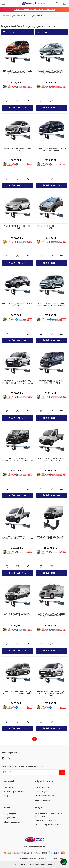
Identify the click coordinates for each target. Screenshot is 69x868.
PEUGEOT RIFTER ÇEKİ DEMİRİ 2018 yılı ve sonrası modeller (18, 72)
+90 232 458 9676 (45, 820)
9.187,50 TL (51, 392)
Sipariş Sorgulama (42, 787)
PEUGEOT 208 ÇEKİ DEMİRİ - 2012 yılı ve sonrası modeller (51, 149)
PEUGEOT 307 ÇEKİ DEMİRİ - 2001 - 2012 (18, 227)
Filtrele (9, 32)
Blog (6, 796)
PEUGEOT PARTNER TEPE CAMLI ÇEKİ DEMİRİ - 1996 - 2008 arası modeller (18, 692)
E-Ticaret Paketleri (33, 864)
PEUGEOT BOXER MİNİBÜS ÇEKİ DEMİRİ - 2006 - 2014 (51, 382)
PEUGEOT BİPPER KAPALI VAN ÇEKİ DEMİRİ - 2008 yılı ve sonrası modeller (18, 382)
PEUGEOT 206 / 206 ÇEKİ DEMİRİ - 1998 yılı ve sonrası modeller (51, 72)
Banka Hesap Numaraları (14, 791)
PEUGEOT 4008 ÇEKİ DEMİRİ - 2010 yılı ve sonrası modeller (18, 305)
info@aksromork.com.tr (48, 825)
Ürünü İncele (18, 108)
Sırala (42, 32)
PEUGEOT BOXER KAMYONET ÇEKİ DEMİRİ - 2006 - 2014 (51, 460)
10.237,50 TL (51, 548)
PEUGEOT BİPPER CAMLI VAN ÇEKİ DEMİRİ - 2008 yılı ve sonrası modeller (51, 305)
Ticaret (20, 864)
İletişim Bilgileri (10, 814)
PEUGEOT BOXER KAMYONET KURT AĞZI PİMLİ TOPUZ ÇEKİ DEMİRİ (51, 537)
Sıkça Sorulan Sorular (12, 822)
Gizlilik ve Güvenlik (42, 800)
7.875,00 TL (18, 82)
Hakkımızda (8, 787)
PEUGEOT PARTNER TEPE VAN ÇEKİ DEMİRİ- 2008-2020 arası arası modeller (51, 693)
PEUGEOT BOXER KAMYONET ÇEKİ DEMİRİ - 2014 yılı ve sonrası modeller (18, 537)
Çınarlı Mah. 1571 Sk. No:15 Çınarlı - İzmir (48, 815)
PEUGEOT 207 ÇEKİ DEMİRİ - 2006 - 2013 (18, 149)
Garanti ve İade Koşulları (44, 796)
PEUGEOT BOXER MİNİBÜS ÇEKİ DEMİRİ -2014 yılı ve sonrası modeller (18, 460)
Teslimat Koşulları (42, 791)
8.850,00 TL (18, 625)
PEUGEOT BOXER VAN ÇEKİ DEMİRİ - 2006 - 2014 (18, 615)
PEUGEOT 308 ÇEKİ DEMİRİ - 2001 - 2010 (51, 227)
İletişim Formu (10, 818)
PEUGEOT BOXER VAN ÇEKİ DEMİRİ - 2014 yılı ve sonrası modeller (51, 615)
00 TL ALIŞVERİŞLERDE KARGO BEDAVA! (36, 10)
